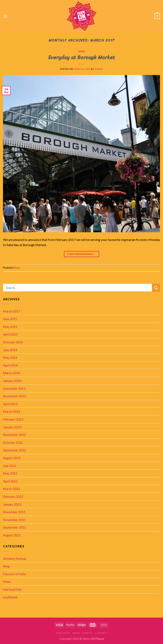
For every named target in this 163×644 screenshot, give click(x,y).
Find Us (87, 633)
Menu (76, 633)
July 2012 (10, 466)
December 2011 (14, 512)
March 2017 (11, 311)
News (81, 51)
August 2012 (12, 458)
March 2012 (11, 489)
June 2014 (10, 350)
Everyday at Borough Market (81, 57)
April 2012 (10, 481)
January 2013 (12, 427)
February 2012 (13, 496)
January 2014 (12, 381)
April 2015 (10, 334)
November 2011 (14, 520)
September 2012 (14, 450)
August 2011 (12, 535)
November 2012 (14, 435)
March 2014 (11, 373)
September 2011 (14, 527)
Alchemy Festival (15, 558)
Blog (6, 566)
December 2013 (14, 388)
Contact (101, 633)
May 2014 (10, 357)
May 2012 (10, 473)
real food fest (12, 589)
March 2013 (11, 411)
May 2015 (10, 327)
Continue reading (81, 254)
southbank (10, 597)
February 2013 (13, 419)
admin (99, 69)
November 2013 (14, 396)
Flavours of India (14, 574)
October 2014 (13, 342)
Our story (63, 633)
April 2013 (10, 404)
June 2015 (10, 319)
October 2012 (13, 442)
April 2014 (10, 365)
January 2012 (12, 504)
